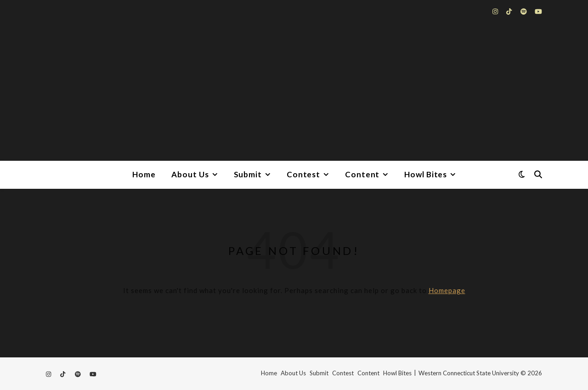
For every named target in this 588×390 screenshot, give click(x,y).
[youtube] (538, 11)
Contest (303, 174)
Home (144, 174)
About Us (190, 174)
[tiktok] (510, 11)
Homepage (447, 290)
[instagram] (496, 11)
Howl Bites (426, 174)
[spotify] (524, 11)
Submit (248, 174)
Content (362, 174)
